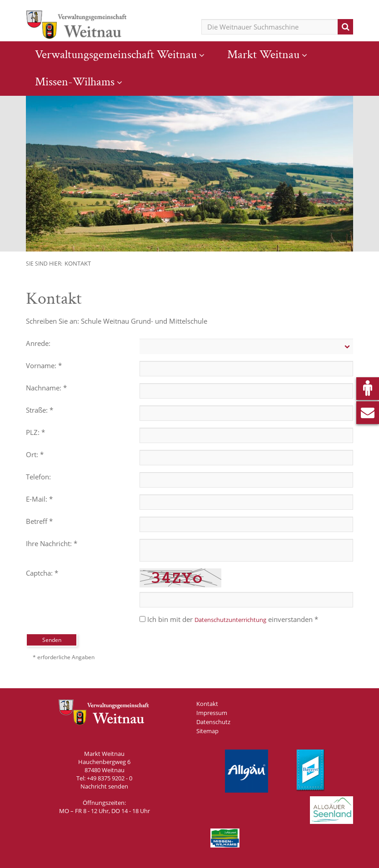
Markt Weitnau (263, 54)
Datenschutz (213, 722)
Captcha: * (42, 573)
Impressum (212, 713)
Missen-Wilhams (75, 82)
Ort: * (35, 454)
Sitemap (207, 731)
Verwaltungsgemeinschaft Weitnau (116, 54)
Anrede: (38, 343)
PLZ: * (35, 432)
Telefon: (38, 477)
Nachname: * (46, 388)
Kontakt (78, 263)
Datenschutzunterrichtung (230, 620)
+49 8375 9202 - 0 (110, 778)
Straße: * (40, 410)
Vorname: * (44, 365)
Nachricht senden (104, 786)
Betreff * (39, 521)
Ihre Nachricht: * (52, 543)
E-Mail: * (39, 499)
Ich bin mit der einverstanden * (229, 619)
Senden (52, 640)
